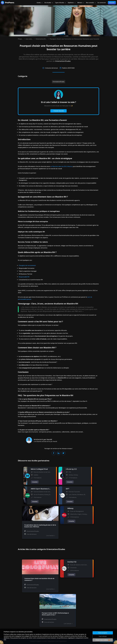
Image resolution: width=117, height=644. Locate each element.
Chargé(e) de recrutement (27, 265)
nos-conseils (29, 39)
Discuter (112, 3)
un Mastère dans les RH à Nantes (62, 166)
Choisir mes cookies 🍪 (103, 640)
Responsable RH (24, 277)
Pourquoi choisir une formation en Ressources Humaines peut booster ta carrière (74, 39)
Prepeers (21, 39)
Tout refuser (103, 636)
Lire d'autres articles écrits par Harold (45, 441)
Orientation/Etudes (41, 39)
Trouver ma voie (59, 111)
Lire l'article (51, 536)
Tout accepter (103, 633)
